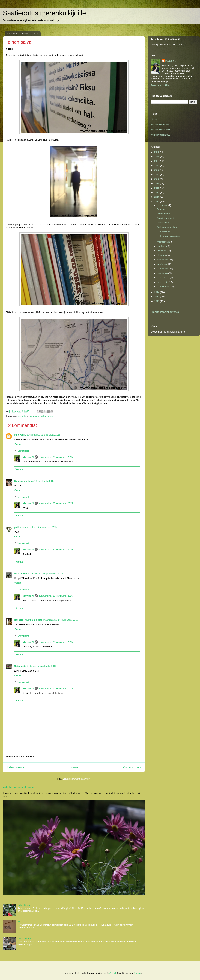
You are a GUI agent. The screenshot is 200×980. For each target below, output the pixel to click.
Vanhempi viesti (132, 767)
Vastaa (18, 444)
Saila (17, 481)
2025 (157, 156)
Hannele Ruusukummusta (28, 620)
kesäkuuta (163, 264)
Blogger (137, 973)
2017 (157, 192)
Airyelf (113, 973)
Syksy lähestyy (25, 905)
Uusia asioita (24, 938)
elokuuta (162, 255)
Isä (19, 922)
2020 (157, 179)
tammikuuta (163, 287)
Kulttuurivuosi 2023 (161, 130)
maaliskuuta (164, 278)
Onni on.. (161, 209)
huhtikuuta (163, 273)
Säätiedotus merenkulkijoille (44, 13)
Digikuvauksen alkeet (167, 227)
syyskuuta (162, 251)
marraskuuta (164, 242)
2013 (157, 297)
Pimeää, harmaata (166, 218)
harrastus (22, 416)
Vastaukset (23, 451)
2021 (157, 174)
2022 (157, 170)
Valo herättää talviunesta (19, 787)
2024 (157, 161)
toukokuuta (163, 269)
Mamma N (28, 457)
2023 (157, 165)
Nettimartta (20, 666)
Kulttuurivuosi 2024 (161, 124)
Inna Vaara (20, 435)
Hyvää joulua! (163, 214)
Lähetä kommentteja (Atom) (77, 779)
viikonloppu (47, 416)
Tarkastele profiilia (160, 85)
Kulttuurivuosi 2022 (161, 135)
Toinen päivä (163, 223)
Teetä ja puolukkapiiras (168, 236)
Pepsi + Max (21, 574)
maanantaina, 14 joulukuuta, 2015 (39, 527)
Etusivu (73, 767)
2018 (157, 188)
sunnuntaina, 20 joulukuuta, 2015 (56, 457)
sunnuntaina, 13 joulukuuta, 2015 (44, 435)
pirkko (18, 527)
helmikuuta (163, 282)
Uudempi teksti (15, 767)
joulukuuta (163, 205)
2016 (157, 197)
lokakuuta (162, 246)
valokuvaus (34, 416)
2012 (157, 301)
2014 (157, 292)
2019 (157, 183)
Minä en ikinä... (164, 232)
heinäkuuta (163, 260)
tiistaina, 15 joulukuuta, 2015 (42, 666)
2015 (157, 201)
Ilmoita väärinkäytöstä (165, 312)
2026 (157, 152)
